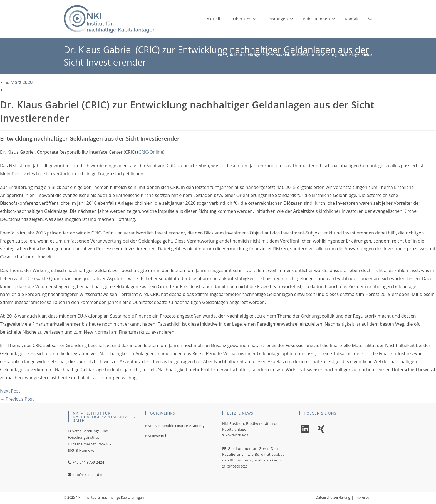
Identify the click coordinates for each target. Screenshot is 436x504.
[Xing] (321, 429)
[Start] (220, 54)
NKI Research (156, 436)
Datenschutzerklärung (333, 497)
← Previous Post (17, 399)
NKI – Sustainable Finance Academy (175, 426)
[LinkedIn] (305, 429)
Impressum (364, 497)
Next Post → (13, 391)
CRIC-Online (151, 152)
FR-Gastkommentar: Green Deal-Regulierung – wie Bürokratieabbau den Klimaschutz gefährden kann (253, 454)
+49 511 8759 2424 (88, 462)
